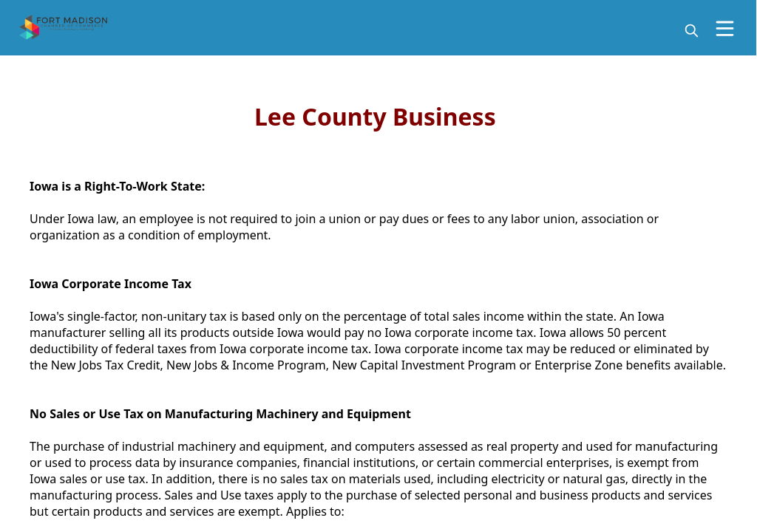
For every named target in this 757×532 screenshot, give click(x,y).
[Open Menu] (725, 28)
